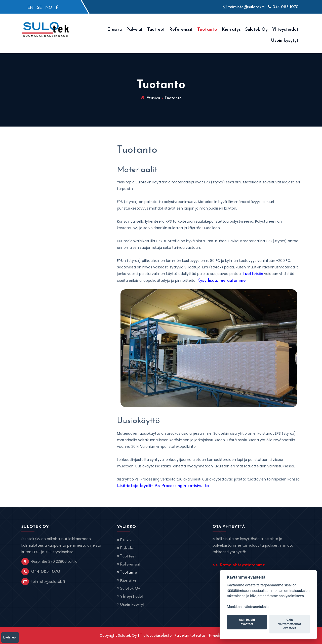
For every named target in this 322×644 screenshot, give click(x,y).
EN (30, 8)
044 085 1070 (283, 7)
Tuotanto (207, 30)
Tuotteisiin (253, 274)
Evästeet (10, 638)
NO (49, 8)
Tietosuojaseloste (156, 636)
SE (39, 8)
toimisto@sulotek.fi (244, 7)
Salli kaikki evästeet (247, 622)
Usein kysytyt (285, 41)
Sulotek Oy (256, 30)
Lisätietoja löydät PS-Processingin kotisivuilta (163, 486)
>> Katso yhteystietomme (239, 565)
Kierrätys (231, 30)
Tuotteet (156, 30)
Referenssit (181, 30)
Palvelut (134, 30)
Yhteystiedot (285, 30)
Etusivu (114, 30)
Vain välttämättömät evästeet (290, 624)
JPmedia (215, 636)
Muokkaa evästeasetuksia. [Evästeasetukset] (248, 607)
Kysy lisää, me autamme (222, 281)
